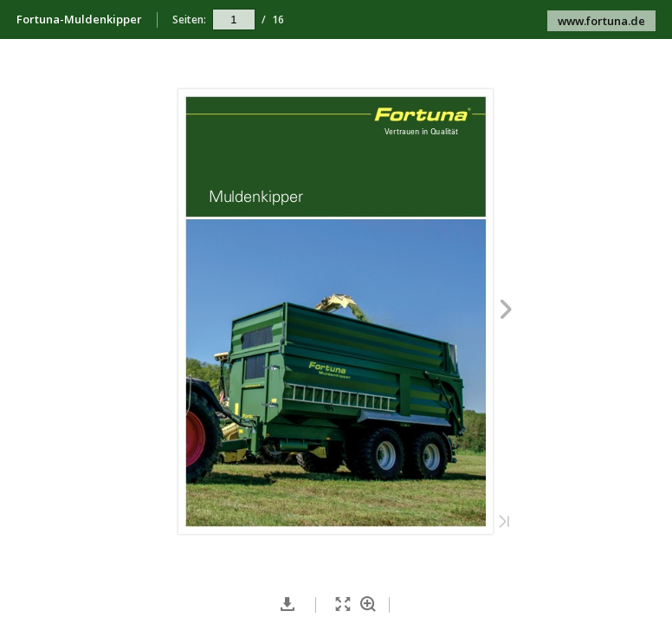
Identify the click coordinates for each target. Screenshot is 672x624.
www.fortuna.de (601, 21)
